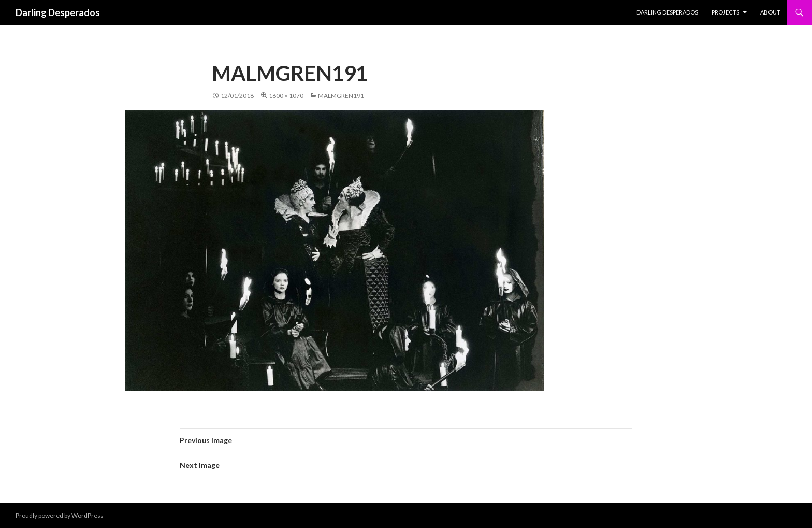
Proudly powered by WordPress (60, 515)
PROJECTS (726, 12)
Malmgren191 (341, 96)
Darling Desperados (58, 12)
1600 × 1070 (286, 96)
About (770, 12)
